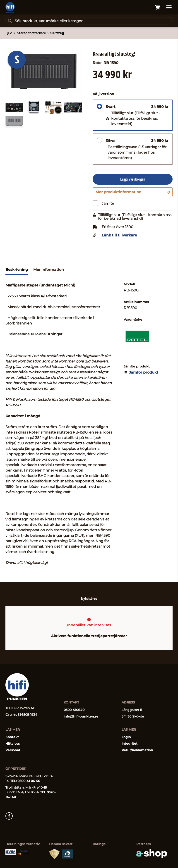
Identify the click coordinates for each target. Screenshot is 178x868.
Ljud (9, 33)
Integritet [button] (130, 744)
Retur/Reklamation (137, 750)
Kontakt (12, 737)
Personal (13, 750)
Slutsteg (57, 33)
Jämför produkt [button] (141, 372)
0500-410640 (74, 710)
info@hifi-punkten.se (81, 716)
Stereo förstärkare (31, 33)
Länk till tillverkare (119, 235)
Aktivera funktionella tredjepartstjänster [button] (89, 636)
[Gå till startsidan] (10, 7)
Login (126, 737)
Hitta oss (13, 744)
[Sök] (89, 21)
